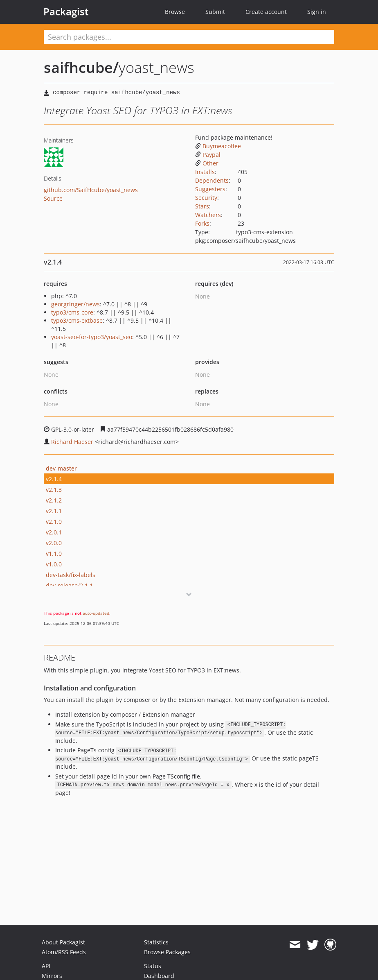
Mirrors (52, 976)
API (46, 966)
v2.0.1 (54, 532)
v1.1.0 (54, 553)
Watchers (208, 215)
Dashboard (159, 976)
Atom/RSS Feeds (64, 952)
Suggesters (210, 189)
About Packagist (63, 942)
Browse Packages (167, 952)
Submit (215, 12)
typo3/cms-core (72, 312)
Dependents (212, 180)
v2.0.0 (54, 543)
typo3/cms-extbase (77, 320)
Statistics (156, 942)
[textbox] (189, 37)
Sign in (317, 12)
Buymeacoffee (218, 146)
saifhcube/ (81, 67)
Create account (266, 12)
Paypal (208, 155)
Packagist (66, 11)
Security (206, 198)
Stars (202, 206)
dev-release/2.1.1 (69, 585)
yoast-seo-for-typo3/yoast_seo (92, 337)
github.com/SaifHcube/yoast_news (91, 190)
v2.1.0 (54, 522)
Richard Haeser (72, 442)
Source (53, 198)
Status (153, 966)
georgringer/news (75, 304)
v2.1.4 (54, 479)
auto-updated (96, 613)
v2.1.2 (54, 500)
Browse (175, 12)
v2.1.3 (54, 490)
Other (207, 163)
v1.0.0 (54, 564)
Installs (205, 172)
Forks (202, 223)
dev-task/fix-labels (71, 575)
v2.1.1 (54, 511)
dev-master (61, 468)
